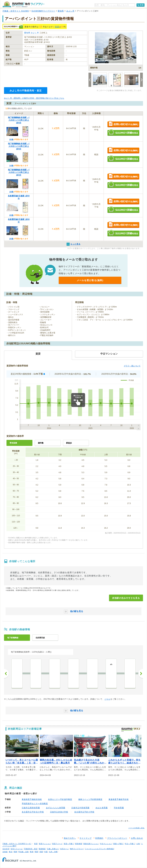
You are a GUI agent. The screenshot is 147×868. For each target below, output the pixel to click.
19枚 (11, 192)
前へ (6, 674)
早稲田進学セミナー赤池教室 (35, 804)
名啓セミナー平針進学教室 (60, 799)
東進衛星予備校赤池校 (32, 799)
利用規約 (99, 838)
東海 (32, 852)
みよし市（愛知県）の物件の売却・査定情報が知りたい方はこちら (34, 98)
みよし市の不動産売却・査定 (26, 90)
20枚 (11, 139)
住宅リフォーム (17, 849)
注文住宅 (6, 849)
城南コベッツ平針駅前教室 (90, 799)
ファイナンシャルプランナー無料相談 (99, 849)
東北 (11, 852)
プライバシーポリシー (117, 838)
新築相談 (42, 849)
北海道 (5, 852)
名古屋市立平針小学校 (84, 812)
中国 (46, 852)
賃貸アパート (57, 844)
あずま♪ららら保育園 (56, 808)
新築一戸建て (118, 844)
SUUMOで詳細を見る (123, 133)
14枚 (11, 166)
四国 (41, 852)
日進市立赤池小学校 (59, 812)
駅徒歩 (69, 443)
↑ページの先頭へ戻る (136, 828)
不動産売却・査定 (31, 849)
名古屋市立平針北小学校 (33, 812)
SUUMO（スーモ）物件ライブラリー (23, 4)
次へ (141, 674)
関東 (15, 852)
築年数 (41, 443)
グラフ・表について (132, 366)
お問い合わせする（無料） (123, 124)
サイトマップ (86, 838)
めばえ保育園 (102, 808)
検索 (142, 5)
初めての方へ (70, 838)
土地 (138, 844)
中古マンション (106, 844)
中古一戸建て (130, 844)
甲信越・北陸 (23, 852)
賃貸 (57, 27)
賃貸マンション (45, 844)
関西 (36, 852)
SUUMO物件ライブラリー (43, 11)
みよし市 (70, 11)
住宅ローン (64, 849)
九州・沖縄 (53, 852)
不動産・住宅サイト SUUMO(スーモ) (17, 844)
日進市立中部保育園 (80, 808)
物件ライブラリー (77, 849)
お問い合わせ (137, 838)
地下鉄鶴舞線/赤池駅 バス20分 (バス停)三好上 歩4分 (19, 172)
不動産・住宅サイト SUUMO (16, 11)
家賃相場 (79, 844)
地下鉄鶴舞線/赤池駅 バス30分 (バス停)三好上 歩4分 (19, 146)
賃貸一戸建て (69, 844)
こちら (107, 699)
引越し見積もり (53, 849)
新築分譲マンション (91, 844)
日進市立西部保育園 (31, 808)
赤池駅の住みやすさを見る (126, 598)
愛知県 (61, 11)
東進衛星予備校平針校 (119, 799)
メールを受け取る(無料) (90, 280)
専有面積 (13, 443)
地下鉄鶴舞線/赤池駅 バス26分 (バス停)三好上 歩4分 (19, 120)
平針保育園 (119, 808)
